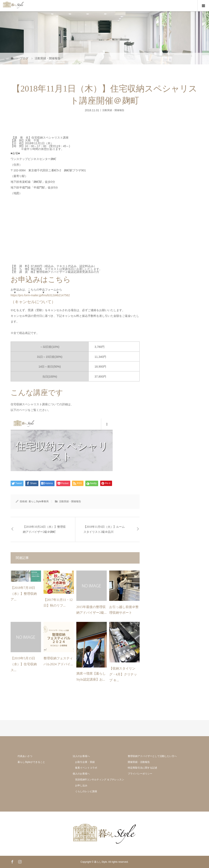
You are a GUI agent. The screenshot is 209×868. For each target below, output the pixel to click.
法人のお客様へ (81, 756)
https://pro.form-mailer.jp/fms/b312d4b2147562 (40, 295)
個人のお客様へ (81, 774)
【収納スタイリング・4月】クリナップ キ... (123, 674)
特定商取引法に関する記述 (142, 768)
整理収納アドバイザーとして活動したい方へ (152, 756)
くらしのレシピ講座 (86, 791)
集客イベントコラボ (86, 768)
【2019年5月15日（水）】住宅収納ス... (24, 664)
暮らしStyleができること (31, 762)
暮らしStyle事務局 (39, 501)
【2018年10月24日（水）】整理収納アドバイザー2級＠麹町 (44, 529)
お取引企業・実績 (85, 762)
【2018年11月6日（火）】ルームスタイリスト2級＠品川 (104, 529)
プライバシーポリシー (140, 774)
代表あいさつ (25, 756)
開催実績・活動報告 (139, 762)
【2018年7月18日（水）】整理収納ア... (24, 594)
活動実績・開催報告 (113, 110)
